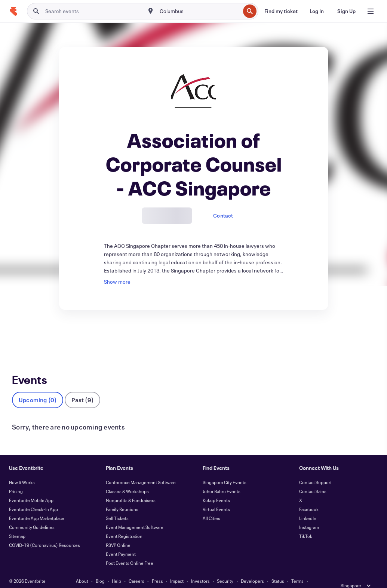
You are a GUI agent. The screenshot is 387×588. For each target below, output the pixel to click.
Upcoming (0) (38, 387)
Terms (297, 569)
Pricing (16, 479)
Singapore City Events (225, 470)
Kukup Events (216, 488)
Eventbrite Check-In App (33, 497)
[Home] (13, 11)
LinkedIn (308, 506)
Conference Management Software (141, 470)
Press (157, 569)
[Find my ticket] (281, 11)
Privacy (133, 578)
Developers (252, 569)
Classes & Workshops (127, 479)
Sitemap (17, 524)
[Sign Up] (346, 11)
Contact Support (315, 470)
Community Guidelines (32, 515)
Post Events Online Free (130, 551)
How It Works (22, 470)
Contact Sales (313, 479)
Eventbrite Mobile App (31, 488)
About (82, 569)
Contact (223, 216)
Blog (100, 569)
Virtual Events (216, 497)
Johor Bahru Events (222, 479)
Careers (136, 569)
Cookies (189, 578)
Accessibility (160, 578)
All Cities (211, 506)
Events (20, 337)
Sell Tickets (117, 506)
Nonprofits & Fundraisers (131, 488)
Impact (177, 569)
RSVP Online (118, 533)
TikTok (306, 524)
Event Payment (121, 542)
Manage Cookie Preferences (232, 578)
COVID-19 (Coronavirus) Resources (44, 533)
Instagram (309, 515)
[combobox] (199, 11)
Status (278, 569)
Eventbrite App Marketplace (37, 506)
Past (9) (82, 387)
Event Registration (124, 524)
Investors (200, 569)
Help (116, 569)
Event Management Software (135, 515)
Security (225, 569)
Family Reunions (122, 497)
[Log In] (317, 11)
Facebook (309, 497)
